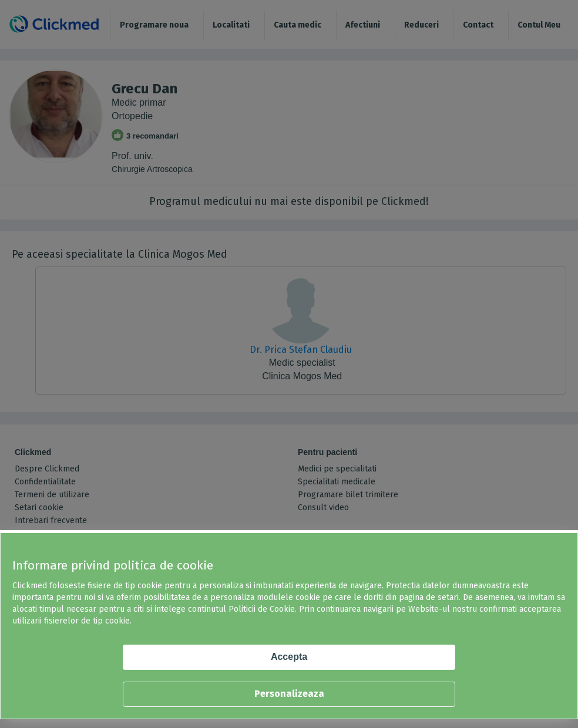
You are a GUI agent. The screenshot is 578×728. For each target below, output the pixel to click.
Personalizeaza (289, 694)
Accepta (289, 657)
